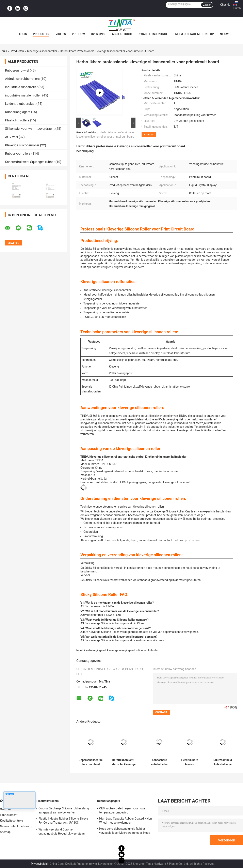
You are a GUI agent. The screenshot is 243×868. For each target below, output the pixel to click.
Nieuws (225, 34)
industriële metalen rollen (23, 95)
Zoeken (207, 5)
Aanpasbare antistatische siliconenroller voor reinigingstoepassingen (159, 762)
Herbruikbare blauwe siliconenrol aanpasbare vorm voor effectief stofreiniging (190, 762)
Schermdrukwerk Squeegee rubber (30, 162)
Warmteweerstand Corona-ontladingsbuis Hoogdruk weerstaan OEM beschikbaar (62, 832)
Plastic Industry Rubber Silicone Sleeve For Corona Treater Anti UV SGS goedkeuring (63, 821)
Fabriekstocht (122, 34)
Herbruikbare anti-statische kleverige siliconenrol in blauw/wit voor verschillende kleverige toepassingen (124, 762)
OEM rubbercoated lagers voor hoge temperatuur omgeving (122, 810)
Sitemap (5, 832)
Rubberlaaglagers (18, 112)
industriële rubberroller (21, 87)
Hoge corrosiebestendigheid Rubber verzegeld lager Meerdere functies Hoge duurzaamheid (125, 831)
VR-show (78, 34)
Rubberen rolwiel (17, 70)
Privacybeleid (39, 864)
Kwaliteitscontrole (154, 34)
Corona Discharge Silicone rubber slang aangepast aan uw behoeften (64, 810)
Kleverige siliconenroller (42, 51)
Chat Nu (225, 5)
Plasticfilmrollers (17, 120)
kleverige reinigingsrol (121, 650)
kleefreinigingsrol (95, 650)
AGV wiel (12, 137)
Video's (61, 34)
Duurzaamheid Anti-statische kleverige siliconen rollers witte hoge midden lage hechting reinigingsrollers (223, 762)
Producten (41, 34)
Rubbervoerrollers (18, 154)
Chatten (149, 134)
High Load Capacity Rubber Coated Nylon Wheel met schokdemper (126, 821)
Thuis (23, 34)
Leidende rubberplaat (20, 104)
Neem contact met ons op (195, 34)
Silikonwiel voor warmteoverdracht (30, 129)
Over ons (98, 34)
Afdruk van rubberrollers (22, 79)
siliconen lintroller (147, 650)
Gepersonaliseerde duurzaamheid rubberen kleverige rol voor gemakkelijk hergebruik (91, 762)
